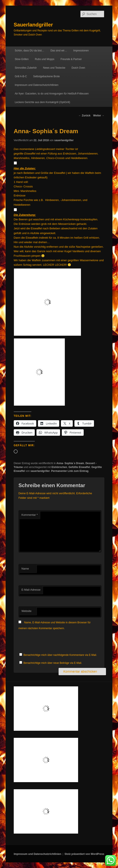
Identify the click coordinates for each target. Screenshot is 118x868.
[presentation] (51, 642)
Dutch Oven (78, 68)
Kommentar (30, 515)
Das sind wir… (59, 51)
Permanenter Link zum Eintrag (70, 471)
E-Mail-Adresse (31, 590)
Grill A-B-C (21, 76)
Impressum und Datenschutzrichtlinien (37, 85)
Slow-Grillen (22, 59)
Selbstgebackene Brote (46, 76)
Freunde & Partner (71, 59)
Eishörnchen (59, 467)
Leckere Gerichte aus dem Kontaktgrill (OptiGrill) (42, 102)
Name (25, 569)
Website (26, 611)
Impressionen (81, 51)
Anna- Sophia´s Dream (70, 463)
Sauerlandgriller (33, 25)
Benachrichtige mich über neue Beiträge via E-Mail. (53, 663)
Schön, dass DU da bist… (29, 51)
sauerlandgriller (64, 140)
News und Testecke (54, 68)
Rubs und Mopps (45, 59)
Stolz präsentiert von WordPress (84, 854)
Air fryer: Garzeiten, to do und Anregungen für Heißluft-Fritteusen (52, 94)
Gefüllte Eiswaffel (79, 467)
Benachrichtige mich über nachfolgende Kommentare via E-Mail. (60, 655)
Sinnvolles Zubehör (26, 68)
